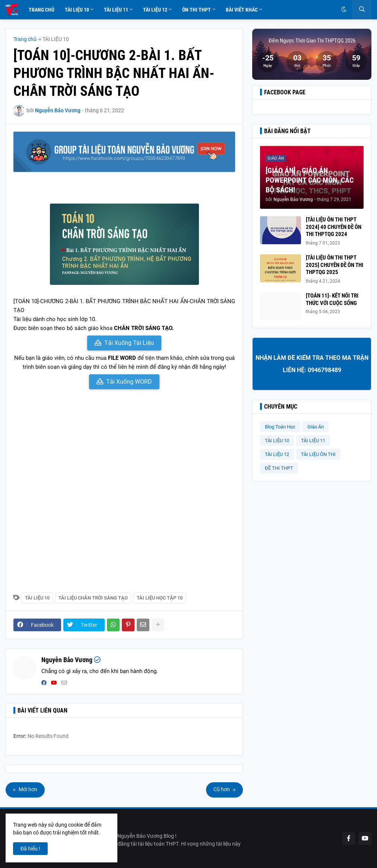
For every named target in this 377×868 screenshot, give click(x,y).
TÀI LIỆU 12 (277, 454)
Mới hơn (27, 789)
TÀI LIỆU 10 (56, 39)
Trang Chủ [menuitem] (42, 10)
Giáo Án (316, 427)
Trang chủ (25, 39)
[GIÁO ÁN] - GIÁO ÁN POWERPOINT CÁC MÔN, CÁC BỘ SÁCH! (310, 180)
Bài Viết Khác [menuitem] (242, 10)
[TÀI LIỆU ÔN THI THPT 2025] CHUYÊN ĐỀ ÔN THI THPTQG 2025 (335, 265)
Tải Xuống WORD (129, 382)
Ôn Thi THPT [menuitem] (197, 10)
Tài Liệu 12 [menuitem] (155, 10)
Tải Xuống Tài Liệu (129, 343)
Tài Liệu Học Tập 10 (160, 598)
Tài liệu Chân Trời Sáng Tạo (93, 598)
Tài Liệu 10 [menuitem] (77, 10)
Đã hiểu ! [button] (30, 849)
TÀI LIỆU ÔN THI (318, 454)
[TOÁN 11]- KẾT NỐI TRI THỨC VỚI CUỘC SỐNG (332, 299)
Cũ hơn (222, 789)
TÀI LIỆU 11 (313, 441)
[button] (344, 10)
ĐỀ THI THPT (279, 468)
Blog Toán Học (280, 427)
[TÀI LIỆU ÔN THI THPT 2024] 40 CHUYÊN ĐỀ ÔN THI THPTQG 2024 (334, 227)
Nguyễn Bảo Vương (67, 660)
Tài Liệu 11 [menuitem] (116, 10)
